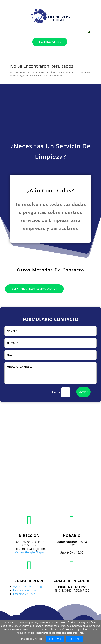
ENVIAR (83, 392)
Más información (31, 639)
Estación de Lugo (25, 590)
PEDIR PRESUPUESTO (49, 42)
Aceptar (74, 639)
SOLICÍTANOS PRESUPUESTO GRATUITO (34, 289)
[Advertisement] (50, 113)
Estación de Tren (24, 594)
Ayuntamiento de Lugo (28, 586)
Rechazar (55, 639)
